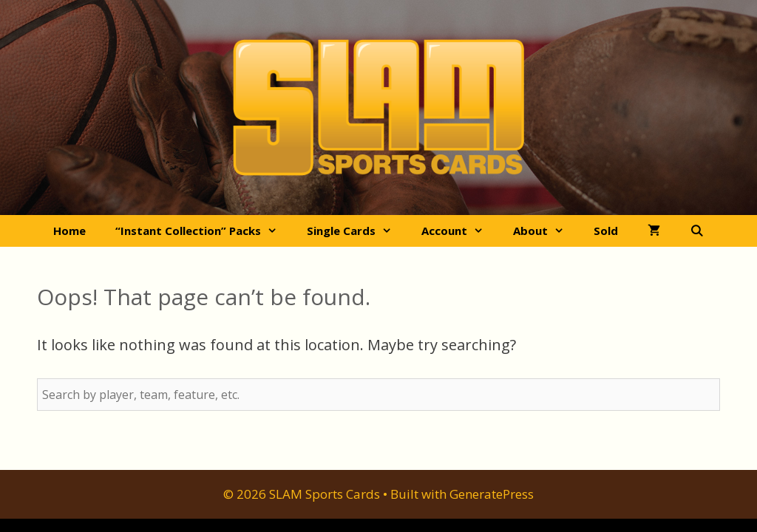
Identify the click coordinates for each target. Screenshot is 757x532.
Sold (606, 231)
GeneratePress (492, 494)
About (546, 231)
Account (460, 231)
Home (69, 231)
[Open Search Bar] (697, 231)
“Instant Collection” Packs (204, 231)
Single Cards (357, 231)
